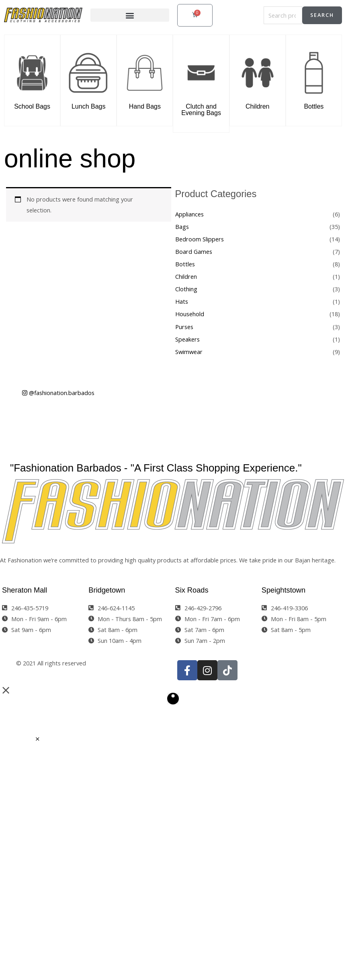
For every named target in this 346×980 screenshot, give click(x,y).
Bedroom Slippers (200, 239)
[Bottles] (314, 71)
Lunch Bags (89, 106)
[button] (130, 15)
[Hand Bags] (145, 71)
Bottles (314, 106)
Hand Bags (145, 106)
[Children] (258, 71)
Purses (184, 327)
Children (258, 106)
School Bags (32, 106)
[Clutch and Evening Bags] (201, 71)
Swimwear (189, 352)
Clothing (186, 289)
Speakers (187, 339)
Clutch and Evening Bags (201, 110)
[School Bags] (32, 71)
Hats (182, 301)
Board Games (194, 251)
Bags (182, 226)
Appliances (189, 214)
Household (190, 314)
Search (322, 15)
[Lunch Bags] (88, 71)
